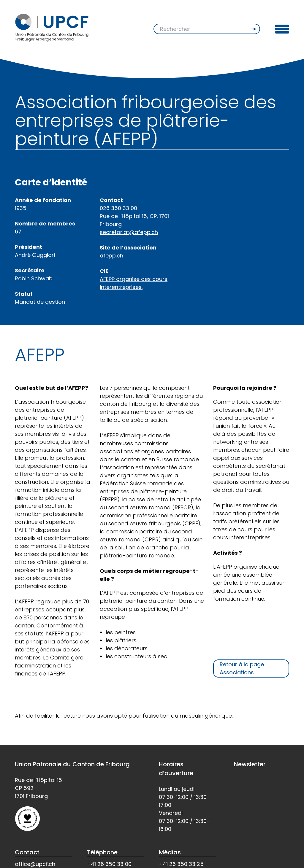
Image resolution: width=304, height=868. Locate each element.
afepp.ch (111, 256)
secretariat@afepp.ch (129, 232)
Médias (170, 852)
